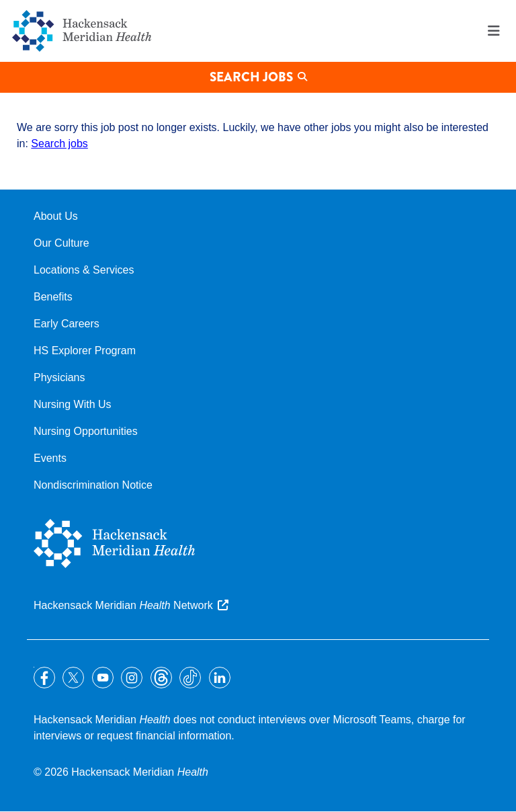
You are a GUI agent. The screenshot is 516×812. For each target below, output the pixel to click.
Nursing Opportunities (86, 431)
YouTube (103, 678)
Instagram (132, 678)
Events (50, 458)
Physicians (59, 377)
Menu (494, 31)
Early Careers (67, 324)
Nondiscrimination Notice (93, 485)
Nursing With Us (73, 404)
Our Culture (61, 243)
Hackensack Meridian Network (123, 605)
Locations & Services (84, 270)
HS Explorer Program (85, 351)
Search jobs (59, 144)
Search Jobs (251, 77)
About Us (56, 216)
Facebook (44, 678)
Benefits (53, 297)
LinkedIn (220, 678)
